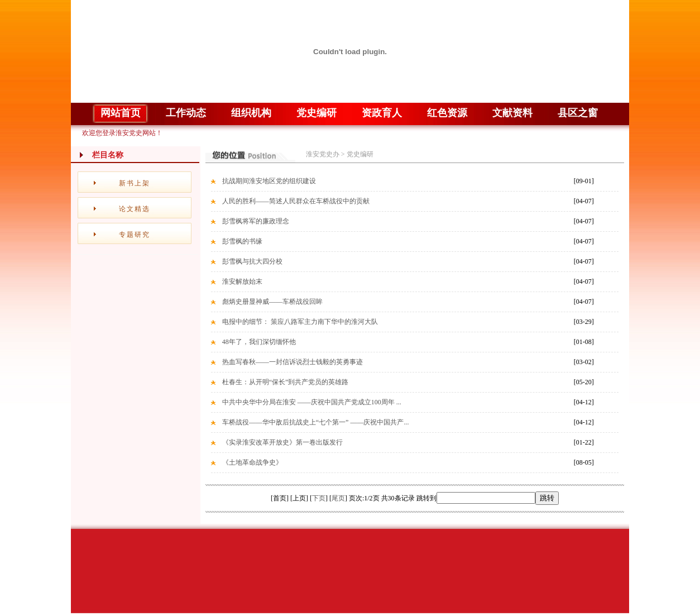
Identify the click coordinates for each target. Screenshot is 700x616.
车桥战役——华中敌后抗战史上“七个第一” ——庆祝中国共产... (316, 422)
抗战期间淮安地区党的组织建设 (269, 181)
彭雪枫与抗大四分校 (252, 261)
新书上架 (135, 183)
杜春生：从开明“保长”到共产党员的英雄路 (286, 382)
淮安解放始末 (242, 281)
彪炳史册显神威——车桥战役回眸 (272, 302)
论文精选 (135, 209)
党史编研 (360, 154)
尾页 (338, 498)
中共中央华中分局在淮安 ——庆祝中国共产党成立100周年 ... (312, 402)
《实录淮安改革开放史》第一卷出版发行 (282, 442)
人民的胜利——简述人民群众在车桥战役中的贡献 (296, 201)
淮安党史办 (323, 154)
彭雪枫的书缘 (242, 241)
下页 (319, 498)
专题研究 (135, 235)
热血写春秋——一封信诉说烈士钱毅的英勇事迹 (293, 362)
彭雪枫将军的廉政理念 (256, 221)
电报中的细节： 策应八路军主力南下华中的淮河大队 (300, 322)
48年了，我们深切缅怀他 (259, 342)
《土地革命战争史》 (252, 462)
